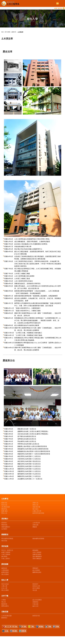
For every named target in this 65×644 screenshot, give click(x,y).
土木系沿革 (36, 523)
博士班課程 (5, 574)
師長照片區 (36, 616)
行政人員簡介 (6, 559)
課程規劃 (5, 564)
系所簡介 (5, 519)
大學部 (4, 600)
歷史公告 (4, 513)
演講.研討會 (36, 507)
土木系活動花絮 (6, 616)
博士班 (4, 602)
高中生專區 (36, 588)
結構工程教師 (6, 552)
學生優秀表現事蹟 (7, 539)
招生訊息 (4, 505)
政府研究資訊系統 (38, 513)
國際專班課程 (37, 572)
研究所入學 (36, 586)
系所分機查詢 (37, 559)
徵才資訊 (35, 509)
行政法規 (35, 604)
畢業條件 (35, 568)
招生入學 (5, 580)
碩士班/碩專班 (37, 600)
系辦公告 (35, 503)
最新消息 (4, 503)
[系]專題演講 (6, 507)
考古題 (35, 590)
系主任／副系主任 (7, 550)
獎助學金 (4, 509)
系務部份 (35, 602)
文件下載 (5, 596)
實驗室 (35, 527)
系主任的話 (5, 584)
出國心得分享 (37, 511)
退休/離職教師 (37, 557)
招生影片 (35, 584)
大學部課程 (5, 570)
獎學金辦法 (5, 606)
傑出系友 (4, 541)
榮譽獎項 (5, 535)
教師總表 (35, 550)
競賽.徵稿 (4, 511)
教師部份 (4, 604)
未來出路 (35, 525)
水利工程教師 (37, 552)
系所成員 (5, 546)
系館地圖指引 (6, 527)
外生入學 (4, 588)
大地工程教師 (6, 554)
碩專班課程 (5, 572)
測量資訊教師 (37, 554)
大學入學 (4, 586)
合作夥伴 (4, 529)
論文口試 (35, 606)
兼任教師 (4, 557)
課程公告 (35, 505)
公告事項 (5, 499)
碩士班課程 (36, 570)
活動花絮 (5, 612)
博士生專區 (5, 590)
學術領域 (4, 525)
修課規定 (4, 568)
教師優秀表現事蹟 (38, 539)
